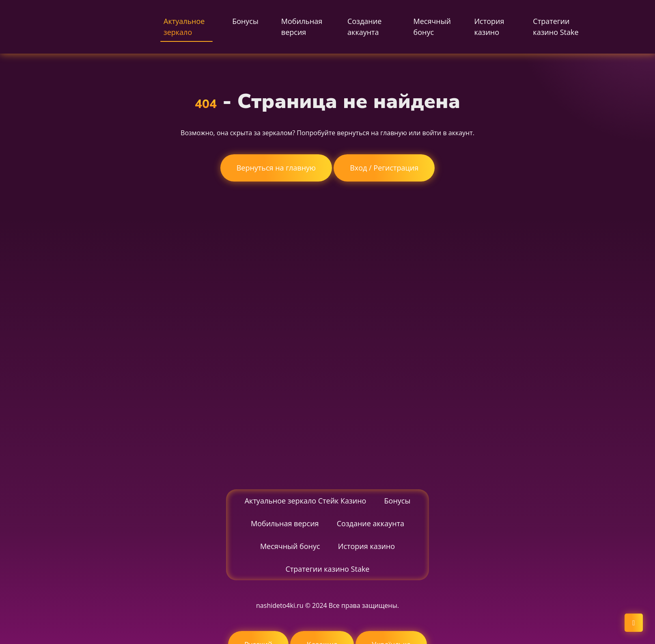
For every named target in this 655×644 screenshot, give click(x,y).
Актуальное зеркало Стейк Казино (306, 501)
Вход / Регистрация (384, 168)
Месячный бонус (432, 27)
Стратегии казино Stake (556, 27)
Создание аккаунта (364, 27)
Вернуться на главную (276, 168)
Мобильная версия (302, 27)
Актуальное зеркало (184, 27)
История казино (489, 27)
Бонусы (245, 21)
